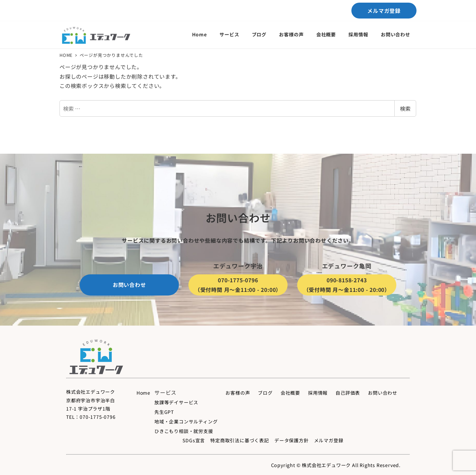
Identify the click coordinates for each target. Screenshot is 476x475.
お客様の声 (238, 393)
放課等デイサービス (176, 402)
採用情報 (318, 393)
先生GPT (164, 412)
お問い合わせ (383, 393)
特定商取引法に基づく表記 (240, 440)
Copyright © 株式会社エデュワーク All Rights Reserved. (336, 465)
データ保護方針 (292, 440)
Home (143, 393)
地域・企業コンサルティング (186, 421)
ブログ (265, 393)
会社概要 (290, 393)
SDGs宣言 (194, 440)
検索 (405, 108)
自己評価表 (348, 393)
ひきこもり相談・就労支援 (184, 431)
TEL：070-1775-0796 (91, 417)
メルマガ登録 (329, 440)
